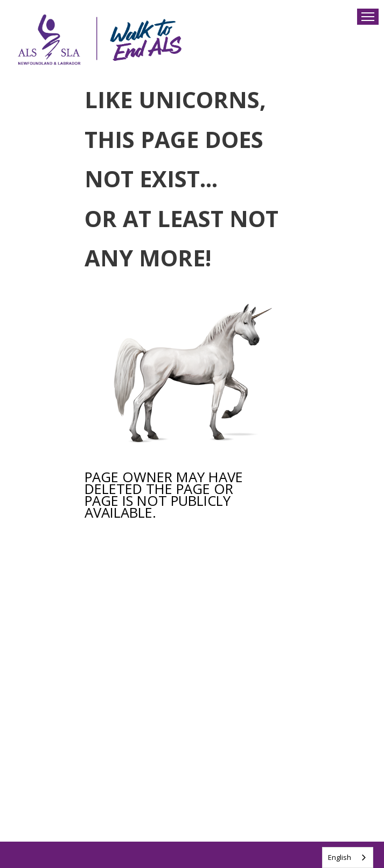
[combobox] (348, 858)
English (340, 857)
